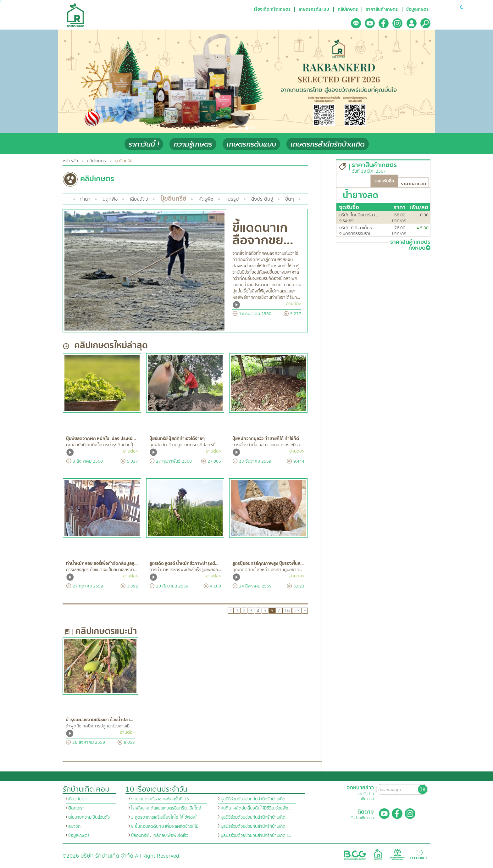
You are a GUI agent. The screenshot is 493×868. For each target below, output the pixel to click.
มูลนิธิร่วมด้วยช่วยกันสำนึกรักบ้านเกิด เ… (256, 836)
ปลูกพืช (110, 199)
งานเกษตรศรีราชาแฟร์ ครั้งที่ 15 (160, 799)
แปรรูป (232, 199)
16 (287, 611)
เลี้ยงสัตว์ (139, 199)
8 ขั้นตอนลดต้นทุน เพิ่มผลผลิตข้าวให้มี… (166, 826)
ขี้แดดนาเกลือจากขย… (263, 234)
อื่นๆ (290, 199)
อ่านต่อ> (294, 304)
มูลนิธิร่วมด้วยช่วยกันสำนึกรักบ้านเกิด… (255, 799)
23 (297, 611)
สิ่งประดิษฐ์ (262, 199)
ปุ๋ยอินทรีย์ (173, 199)
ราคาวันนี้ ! (144, 144)
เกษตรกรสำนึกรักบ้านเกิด (328, 144)
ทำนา (85, 199)
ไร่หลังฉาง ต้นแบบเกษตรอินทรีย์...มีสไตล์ (166, 808)
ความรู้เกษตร (193, 144)
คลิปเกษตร (96, 161)
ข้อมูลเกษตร (79, 836)
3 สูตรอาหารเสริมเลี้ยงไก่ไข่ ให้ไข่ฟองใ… (165, 817)
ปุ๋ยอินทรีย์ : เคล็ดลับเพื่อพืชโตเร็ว (160, 836)
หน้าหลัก (71, 161)
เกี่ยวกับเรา (78, 799)
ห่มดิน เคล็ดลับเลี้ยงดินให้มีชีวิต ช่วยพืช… (256, 808)
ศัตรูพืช (206, 199)
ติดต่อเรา (76, 808)
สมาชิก (74, 826)
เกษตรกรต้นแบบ (251, 144)
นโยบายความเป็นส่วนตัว (89, 817)
